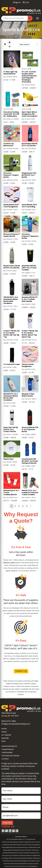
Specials (5, 738)
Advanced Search (9, 746)
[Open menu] (38, 18)
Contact (5, 759)
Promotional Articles (10, 756)
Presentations (8, 749)
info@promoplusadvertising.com (16, 724)
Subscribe (7, 823)
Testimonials (7, 752)
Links (3, 741)
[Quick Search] (14, 18)
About (4, 732)
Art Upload (6, 735)
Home (4, 729)
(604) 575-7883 (9, 721)
